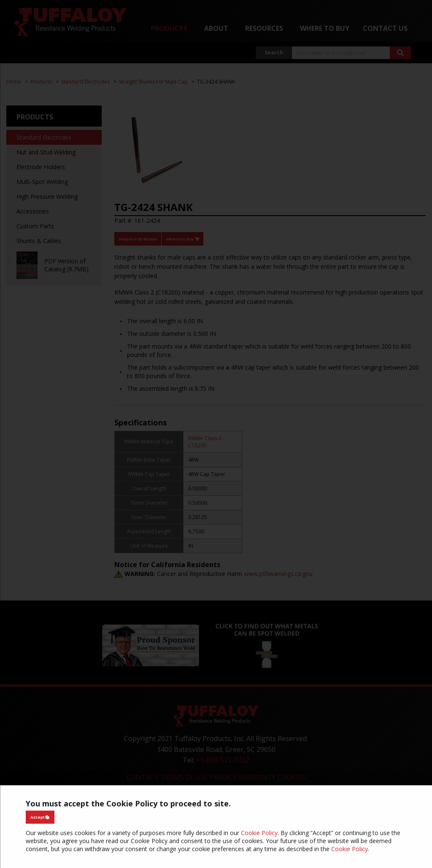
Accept (40, 817)
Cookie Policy (259, 833)
